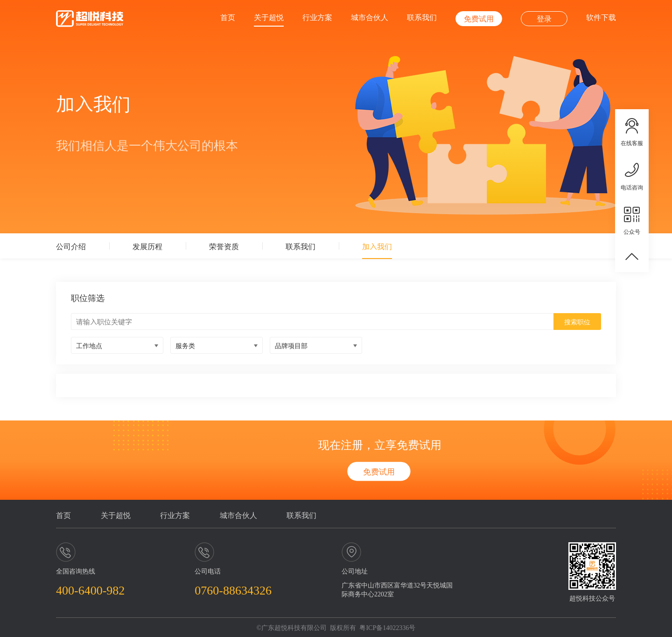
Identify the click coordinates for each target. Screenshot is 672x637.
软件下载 (601, 17)
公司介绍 (71, 246)
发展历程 (147, 246)
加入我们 (377, 246)
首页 (228, 17)
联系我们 (422, 17)
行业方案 (317, 17)
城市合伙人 (370, 17)
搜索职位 (577, 322)
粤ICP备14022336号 (387, 627)
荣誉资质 (224, 246)
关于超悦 (269, 17)
